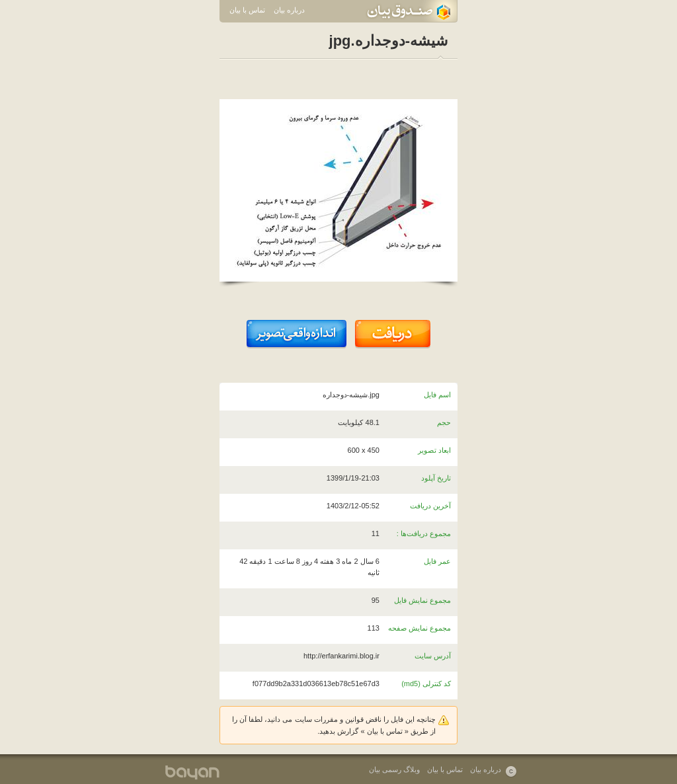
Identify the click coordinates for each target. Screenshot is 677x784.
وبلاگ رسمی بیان (394, 769)
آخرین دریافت (430, 506)
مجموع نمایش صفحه (419, 628)
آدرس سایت (433, 656)
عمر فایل (437, 561)
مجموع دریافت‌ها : (424, 533)
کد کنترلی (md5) (426, 684)
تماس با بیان (247, 10)
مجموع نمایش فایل (422, 600)
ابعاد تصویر (434, 450)
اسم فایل (437, 395)
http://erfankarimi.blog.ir (341, 656)
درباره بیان (289, 10)
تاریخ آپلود (436, 478)
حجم (444, 422)
